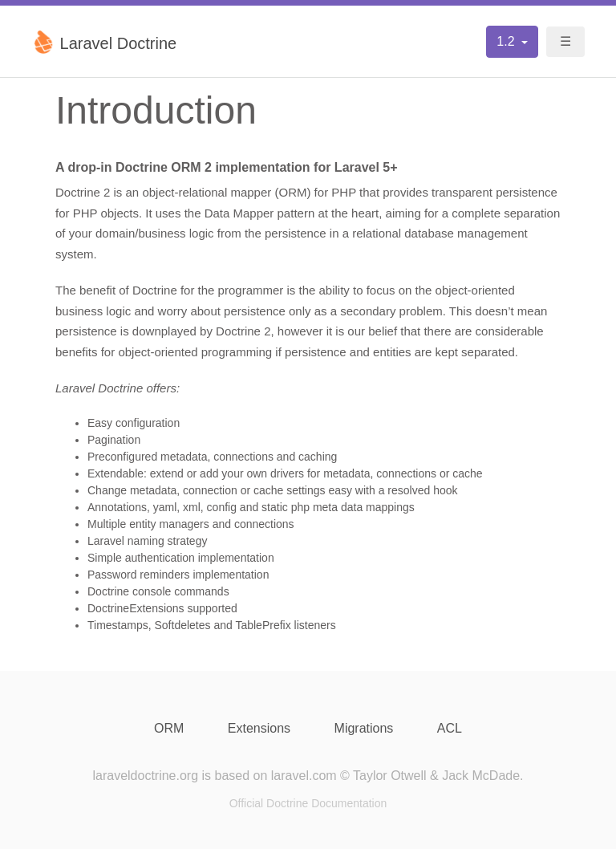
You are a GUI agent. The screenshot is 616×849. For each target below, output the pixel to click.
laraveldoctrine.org (145, 776)
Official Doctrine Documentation (308, 803)
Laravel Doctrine (104, 42)
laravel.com (304, 776)
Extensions (259, 728)
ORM (169, 728)
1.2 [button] (507, 41)
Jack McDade (481, 776)
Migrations (364, 728)
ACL (450, 728)
